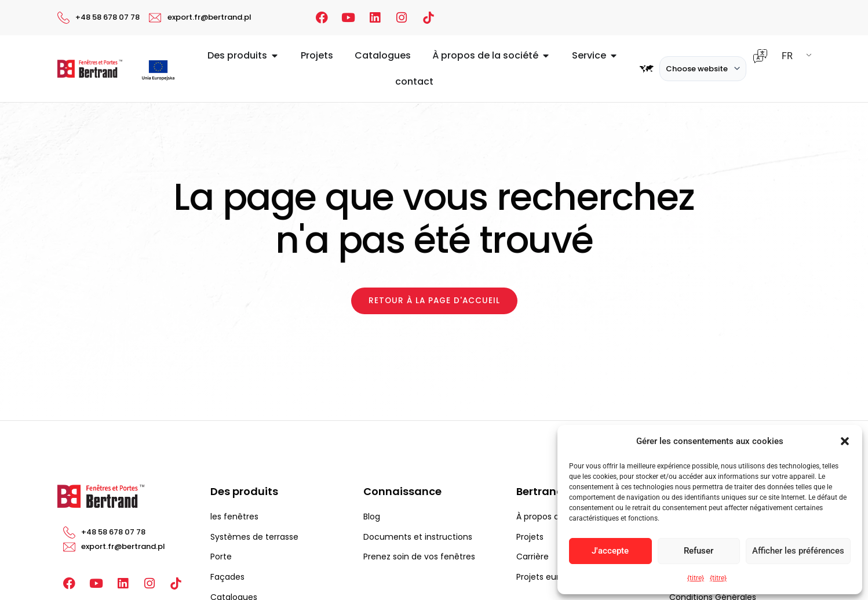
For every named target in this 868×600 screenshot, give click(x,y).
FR (787, 56)
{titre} (696, 578)
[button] (845, 441)
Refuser (699, 551)
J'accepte (610, 551)
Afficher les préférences (798, 551)
